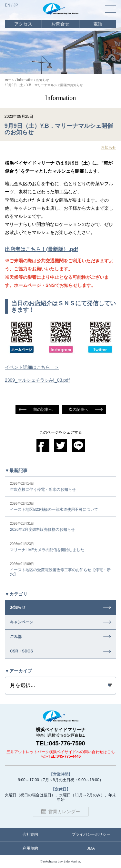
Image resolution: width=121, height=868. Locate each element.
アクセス (23, 24)
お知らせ (43, 80)
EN (8, 5)
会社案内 (30, 834)
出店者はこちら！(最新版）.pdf (41, 249)
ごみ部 (16, 637)
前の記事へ (43, 409)
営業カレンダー (64, 812)
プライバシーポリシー (91, 834)
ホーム (10, 80)
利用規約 (30, 848)
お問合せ (60, 24)
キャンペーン (22, 622)
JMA (91, 848)
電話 (98, 24)
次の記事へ (78, 409)
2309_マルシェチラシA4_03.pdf (37, 380)
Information (25, 80)
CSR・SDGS (21, 651)
